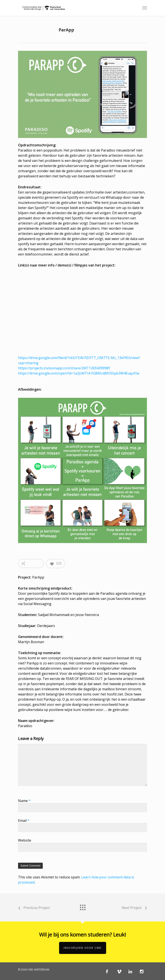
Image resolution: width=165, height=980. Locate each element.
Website (25, 840)
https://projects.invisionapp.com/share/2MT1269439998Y (64, 368)
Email (24, 821)
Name (24, 801)
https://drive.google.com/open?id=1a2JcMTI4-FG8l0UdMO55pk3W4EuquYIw (79, 373)
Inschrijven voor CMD (83, 948)
